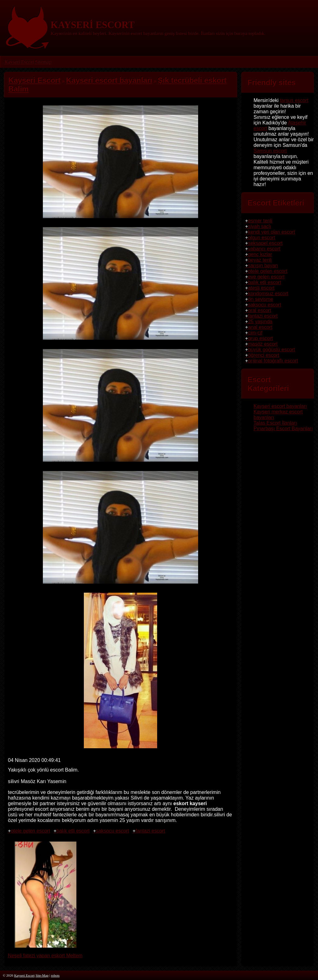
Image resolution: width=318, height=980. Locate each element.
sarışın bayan (263, 266)
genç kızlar (260, 254)
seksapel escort (265, 243)
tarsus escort (294, 100)
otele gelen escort (30, 831)
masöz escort (263, 344)
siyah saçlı (260, 226)
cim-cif (255, 333)
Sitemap (43, 62)
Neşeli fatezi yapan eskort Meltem (45, 953)
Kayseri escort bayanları (280, 406)
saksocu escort (113, 831)
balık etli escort (73, 831)
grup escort (261, 338)
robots (55, 975)
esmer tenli (260, 221)
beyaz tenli (260, 260)
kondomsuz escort (268, 294)
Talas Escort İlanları (275, 423)
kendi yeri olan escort (272, 232)
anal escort (260, 327)
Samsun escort (270, 151)
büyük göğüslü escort (272, 350)
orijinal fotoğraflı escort (273, 361)
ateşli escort (261, 288)
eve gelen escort (266, 277)
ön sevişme (261, 299)
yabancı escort (264, 249)
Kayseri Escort (19, 62)
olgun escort (262, 238)
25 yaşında (260, 322)
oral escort (260, 310)
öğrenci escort (264, 355)
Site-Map (42, 975)
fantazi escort (150, 831)
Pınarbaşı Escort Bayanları (283, 429)
